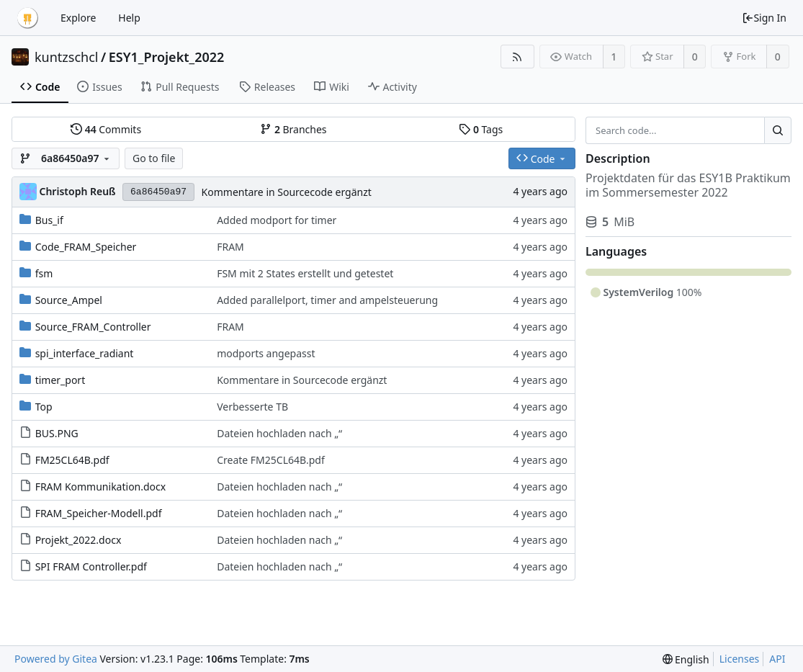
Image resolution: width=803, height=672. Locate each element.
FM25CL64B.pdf (72, 460)
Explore (78, 18)
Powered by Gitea (56, 659)
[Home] (27, 18)
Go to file (154, 158)
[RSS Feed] (517, 57)
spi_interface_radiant (85, 353)
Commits (106, 129)
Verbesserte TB (252, 407)
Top (44, 407)
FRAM (230, 247)
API (777, 659)
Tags (481, 129)
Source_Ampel (69, 300)
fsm (44, 273)
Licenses (740, 659)
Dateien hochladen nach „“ (279, 433)
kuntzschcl (67, 57)
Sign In (764, 18)
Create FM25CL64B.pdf (271, 460)
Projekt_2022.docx (78, 540)
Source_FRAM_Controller (93, 327)
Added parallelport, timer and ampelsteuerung (327, 300)
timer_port (60, 380)
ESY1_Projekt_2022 (167, 57)
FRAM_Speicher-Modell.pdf (99, 513)
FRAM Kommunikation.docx (101, 487)
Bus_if (49, 220)
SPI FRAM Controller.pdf (91, 566)
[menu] (686, 659)
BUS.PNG (57, 433)
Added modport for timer (277, 220)
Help (129, 18)
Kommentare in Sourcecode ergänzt (287, 192)
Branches (293, 129)
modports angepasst (266, 353)
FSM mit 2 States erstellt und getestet (305, 273)
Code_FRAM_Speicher (86, 247)
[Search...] (778, 130)
